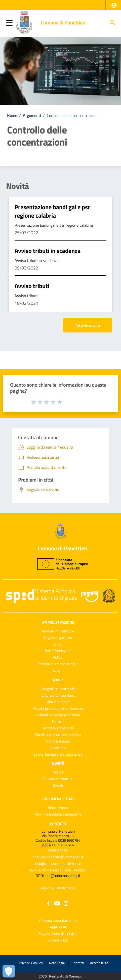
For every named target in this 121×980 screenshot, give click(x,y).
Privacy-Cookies (31, 963)
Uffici (58, 644)
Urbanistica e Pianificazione (58, 715)
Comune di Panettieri (63, 22)
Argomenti (32, 115)
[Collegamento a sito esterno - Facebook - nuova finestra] (48, 903)
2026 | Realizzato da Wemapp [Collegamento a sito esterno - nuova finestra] (60, 976)
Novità (17, 186)
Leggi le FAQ (58, 927)
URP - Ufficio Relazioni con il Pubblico (58, 870)
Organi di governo (58, 638)
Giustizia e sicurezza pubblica (58, 735)
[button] (114, 5)
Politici (58, 657)
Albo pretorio (58, 808)
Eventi (58, 785)
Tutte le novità (87, 325)
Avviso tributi (32, 286)
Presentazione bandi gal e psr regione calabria (52, 211)
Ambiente (58, 748)
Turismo (58, 721)
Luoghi (58, 670)
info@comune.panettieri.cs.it (58, 864)
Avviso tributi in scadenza (48, 251)
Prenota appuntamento (58, 920)
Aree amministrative (58, 631)
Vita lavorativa (58, 702)
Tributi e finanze (58, 741)
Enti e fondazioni (58, 651)
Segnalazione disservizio (58, 934)
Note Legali (57, 963)
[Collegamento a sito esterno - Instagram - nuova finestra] (66, 903)
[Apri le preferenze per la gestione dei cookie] (9, 971)
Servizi (58, 680)
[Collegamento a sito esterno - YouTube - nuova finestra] (57, 903)
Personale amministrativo (58, 664)
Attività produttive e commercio (58, 708)
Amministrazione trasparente (58, 814)
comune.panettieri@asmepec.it (58, 857)
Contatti (58, 823)
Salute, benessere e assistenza (58, 754)
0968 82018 (58, 850)
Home (12, 115)
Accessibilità (58, 940)
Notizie (58, 772)
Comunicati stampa (58, 779)
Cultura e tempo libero (58, 695)
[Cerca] (112, 23)
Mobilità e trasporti (58, 728)
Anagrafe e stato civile (58, 689)
